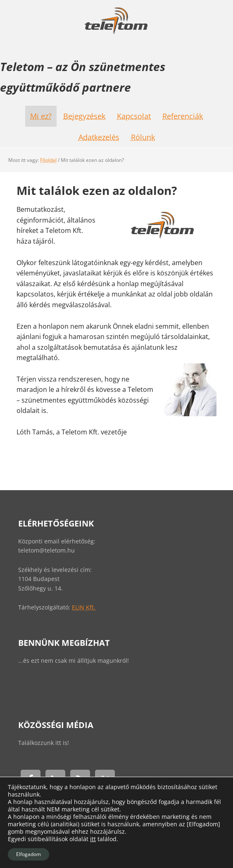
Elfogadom (29, 854)
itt (93, 839)
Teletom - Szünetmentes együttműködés (116, 21)
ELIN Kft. (84, 607)
